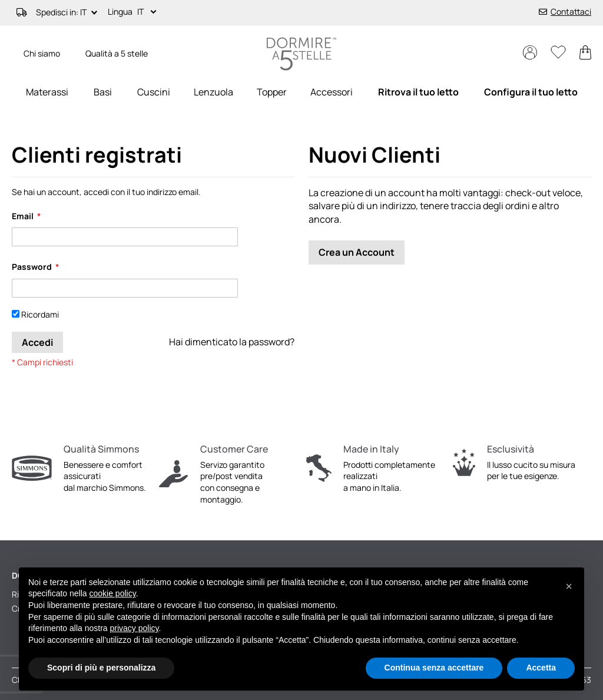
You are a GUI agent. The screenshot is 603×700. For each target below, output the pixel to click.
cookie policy (113, 593)
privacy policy (135, 628)
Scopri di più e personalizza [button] (101, 668)
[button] (149, 12)
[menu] (301, 92)
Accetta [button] (541, 668)
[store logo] (301, 54)
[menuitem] (47, 92)
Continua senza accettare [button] (434, 668)
